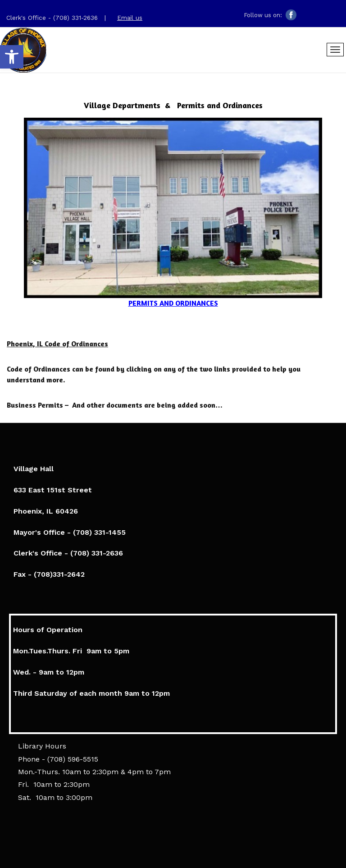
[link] (12, 57)
